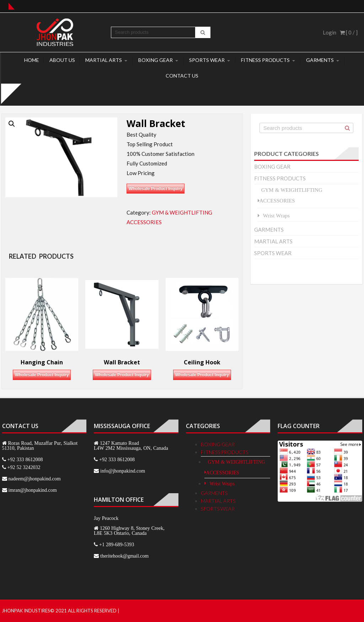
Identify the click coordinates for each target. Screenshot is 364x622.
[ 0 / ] (349, 32)
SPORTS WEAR (207, 60)
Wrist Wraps (276, 215)
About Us (62, 60)
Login (330, 32)
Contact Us (182, 76)
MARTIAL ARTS (104, 60)
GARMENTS (320, 60)
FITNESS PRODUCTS (265, 60)
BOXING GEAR (156, 60)
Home (32, 60)
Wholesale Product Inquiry (156, 189)
